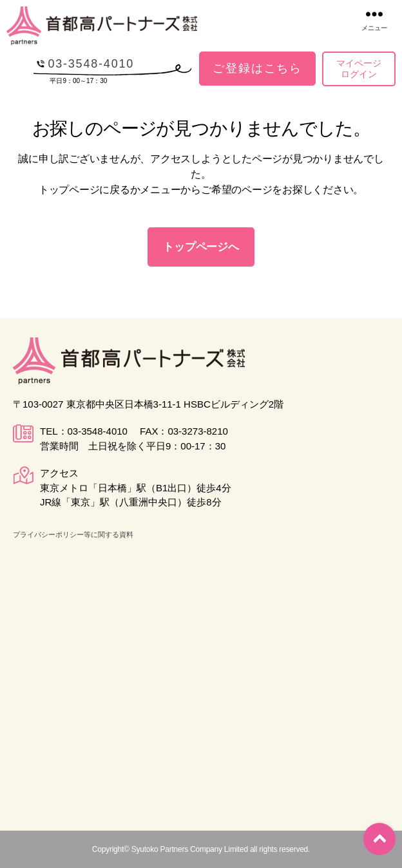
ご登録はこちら (257, 68)
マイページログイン (359, 69)
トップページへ (201, 247)
